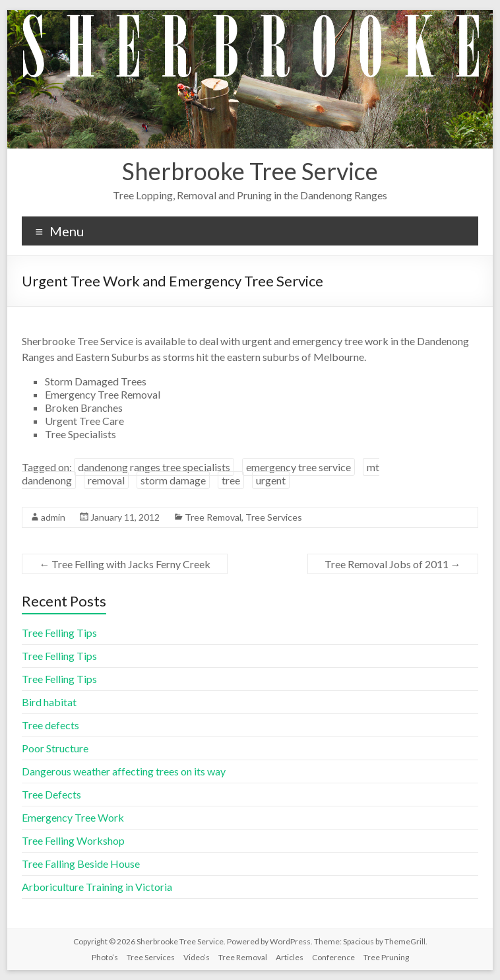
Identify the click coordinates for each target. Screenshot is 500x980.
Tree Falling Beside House (81, 864)
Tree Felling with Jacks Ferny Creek (125, 564)
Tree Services (274, 517)
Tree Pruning (386, 957)
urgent (271, 480)
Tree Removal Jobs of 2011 (393, 564)
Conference (333, 957)
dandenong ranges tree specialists (154, 467)
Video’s (197, 957)
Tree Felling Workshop (73, 840)
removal (106, 480)
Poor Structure (55, 748)
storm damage (173, 480)
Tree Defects (51, 794)
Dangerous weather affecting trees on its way (124, 771)
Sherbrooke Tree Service (250, 171)
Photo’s (105, 957)
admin (53, 517)
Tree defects (50, 725)
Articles (290, 957)
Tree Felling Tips (59, 633)
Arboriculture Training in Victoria (97, 887)
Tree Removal (213, 517)
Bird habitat (49, 702)
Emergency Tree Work (73, 817)
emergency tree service (298, 467)
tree (231, 480)
